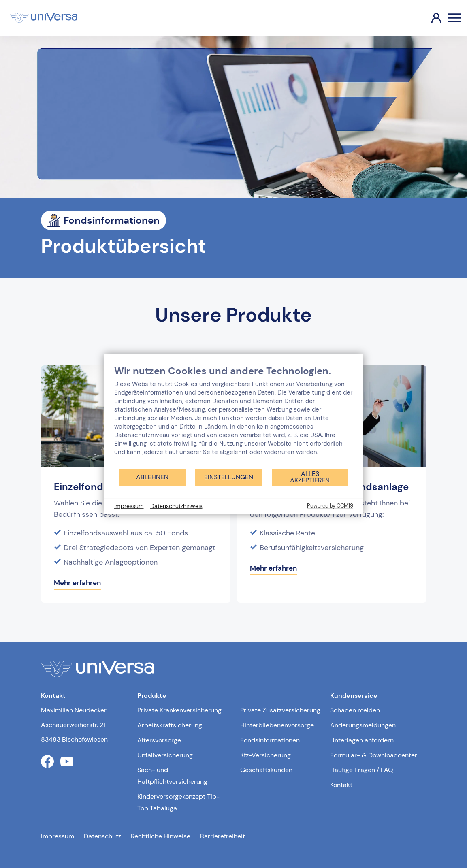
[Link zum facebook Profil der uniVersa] (47, 761)
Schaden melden (355, 710)
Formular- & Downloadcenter (374, 755)
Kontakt (341, 785)
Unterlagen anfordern (362, 740)
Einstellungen (229, 477)
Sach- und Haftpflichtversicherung (172, 776)
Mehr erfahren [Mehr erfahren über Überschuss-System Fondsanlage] (273, 568)
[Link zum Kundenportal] (430, 18)
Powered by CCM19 (330, 506)
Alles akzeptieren (310, 477)
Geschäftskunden (266, 770)
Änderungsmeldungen (363, 725)
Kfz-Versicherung (265, 755)
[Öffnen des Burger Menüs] (454, 18)
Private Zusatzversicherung (280, 710)
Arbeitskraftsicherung (170, 725)
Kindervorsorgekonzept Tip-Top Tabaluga (178, 802)
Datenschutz (102, 836)
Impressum (58, 836)
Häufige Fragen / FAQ (362, 770)
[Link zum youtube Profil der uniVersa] (67, 761)
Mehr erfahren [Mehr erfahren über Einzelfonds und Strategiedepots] (77, 583)
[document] (234, 417)
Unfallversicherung (165, 755)
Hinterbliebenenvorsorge (277, 725)
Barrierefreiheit (223, 836)
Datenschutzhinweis (176, 506)
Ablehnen (152, 477)
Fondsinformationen (270, 740)
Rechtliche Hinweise (161, 836)
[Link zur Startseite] (44, 18)
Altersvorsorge (159, 740)
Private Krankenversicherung (179, 710)
